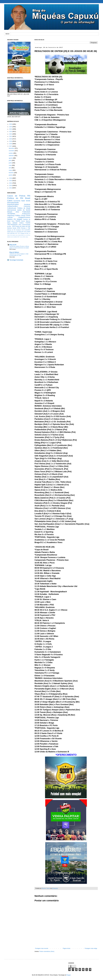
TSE (29, 228)
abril (10, 168)
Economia (17, 201)
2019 (11, 141)
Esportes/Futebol (13, 204)
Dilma (9, 223)
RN (29, 196)
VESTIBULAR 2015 (21, 232)
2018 (11, 144)
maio (10, 165)
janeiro (11, 175)
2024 (11, 129)
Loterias (10, 217)
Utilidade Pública (18, 223)
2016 (11, 178)
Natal (23, 201)
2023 (11, 132)
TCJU (21, 237)
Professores (26, 214)
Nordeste (27, 204)
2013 (11, 185)
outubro (11, 153)
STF (16, 233)
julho (10, 160)
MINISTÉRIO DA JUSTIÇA (24, 235)
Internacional (12, 210)
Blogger (69, 975)
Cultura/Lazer (12, 208)
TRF (11, 235)
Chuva (23, 216)
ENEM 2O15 (10, 237)
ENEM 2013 (15, 235)
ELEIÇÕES (27, 230)
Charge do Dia (24, 233)
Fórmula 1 (24, 228)
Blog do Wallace (14, 252)
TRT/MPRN (11, 214)
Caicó (10, 201)
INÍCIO (7, 34)
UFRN (24, 237)
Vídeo (27, 237)
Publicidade (26, 212)
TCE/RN (28, 223)
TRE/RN (18, 221)
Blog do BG (13, 245)
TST (19, 233)
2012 (11, 188)
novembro (12, 151)
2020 (11, 139)
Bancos (28, 221)
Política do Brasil (24, 208)
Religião (19, 219)
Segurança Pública (14, 216)
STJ (15, 232)
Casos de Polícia (16, 196)
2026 (11, 124)
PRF (18, 237)
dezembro (12, 148)
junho (10, 163)
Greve (28, 216)
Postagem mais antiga (91, 948)
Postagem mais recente (42, 948)
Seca (13, 221)
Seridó (28, 201)
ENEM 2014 (10, 232)
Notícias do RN (11, 230)
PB (15, 219)
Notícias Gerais (12, 228)
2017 (11, 146)
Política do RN (15, 198)
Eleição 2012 (13, 212)
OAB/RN (15, 237)
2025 (11, 127)
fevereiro (11, 173)
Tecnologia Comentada (16, 260)
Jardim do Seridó (24, 210)
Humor (23, 221)
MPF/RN (12, 233)
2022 (11, 134)
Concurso (27, 206)
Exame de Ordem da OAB (23, 226)
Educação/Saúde (13, 203)
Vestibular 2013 (20, 230)
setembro (11, 156)
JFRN (19, 228)
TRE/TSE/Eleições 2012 (14, 225)
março (11, 170)
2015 (11, 181)
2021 (11, 136)
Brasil (28, 198)
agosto (11, 158)
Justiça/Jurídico (12, 206)
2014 (11, 183)
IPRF (14, 226)
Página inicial (66, 948)
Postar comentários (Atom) (47, 951)
